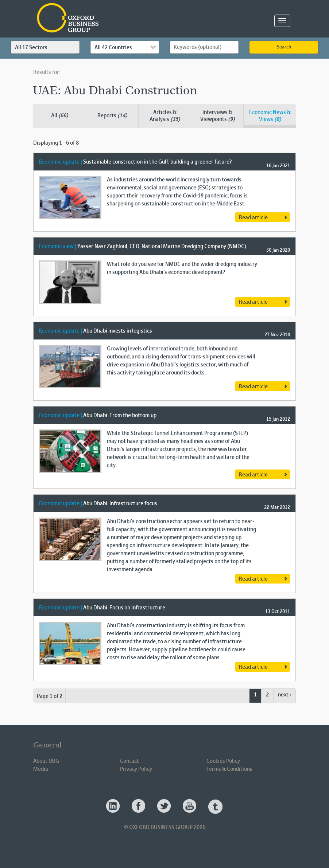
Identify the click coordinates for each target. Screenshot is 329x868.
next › (285, 695)
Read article (253, 218)
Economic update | (61, 162)
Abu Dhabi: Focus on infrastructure (124, 608)
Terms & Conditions (229, 769)
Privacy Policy (136, 769)
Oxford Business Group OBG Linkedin (113, 806)
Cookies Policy (223, 761)
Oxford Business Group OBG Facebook (139, 806)
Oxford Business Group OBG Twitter (164, 806)
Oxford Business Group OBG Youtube (190, 806)
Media (41, 769)
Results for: (47, 72)
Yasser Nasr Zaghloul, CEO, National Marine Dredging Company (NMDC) (162, 247)
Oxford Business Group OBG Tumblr (216, 806)
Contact (129, 761)
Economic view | (58, 247)
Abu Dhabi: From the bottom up (120, 416)
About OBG (46, 761)
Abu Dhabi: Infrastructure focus (120, 504)
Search (284, 47)
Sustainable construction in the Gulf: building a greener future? (157, 162)
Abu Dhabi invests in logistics (118, 331)
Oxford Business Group (110, 18)
